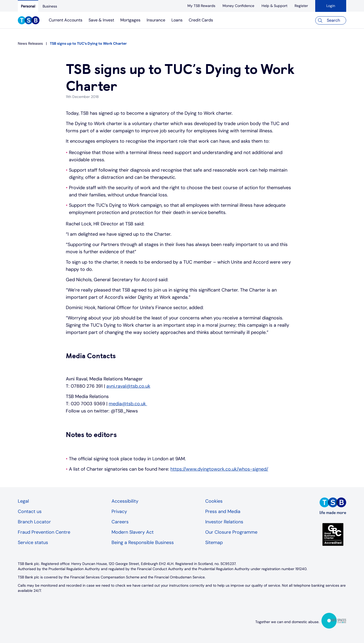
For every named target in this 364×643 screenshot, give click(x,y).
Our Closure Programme (231, 532)
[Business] (50, 6)
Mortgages (130, 20)
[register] (301, 6)
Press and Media (223, 511)
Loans (177, 20)
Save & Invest (101, 20)
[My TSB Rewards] (201, 6)
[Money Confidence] (238, 6)
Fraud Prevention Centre (44, 532)
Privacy (119, 511)
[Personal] (28, 6)
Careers (120, 522)
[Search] (331, 20)
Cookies (214, 501)
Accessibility (125, 501)
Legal (23, 501)
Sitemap (214, 542)
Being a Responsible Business (143, 542)
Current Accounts (66, 20)
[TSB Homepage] (29, 21)
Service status (33, 542)
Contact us (30, 511)
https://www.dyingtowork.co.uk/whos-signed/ (219, 469)
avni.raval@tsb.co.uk (128, 386)
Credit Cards (201, 20)
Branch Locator (34, 522)
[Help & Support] (274, 6)
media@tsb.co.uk (128, 404)
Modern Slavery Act (133, 532)
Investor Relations (224, 522)
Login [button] (331, 6)
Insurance (156, 20)
